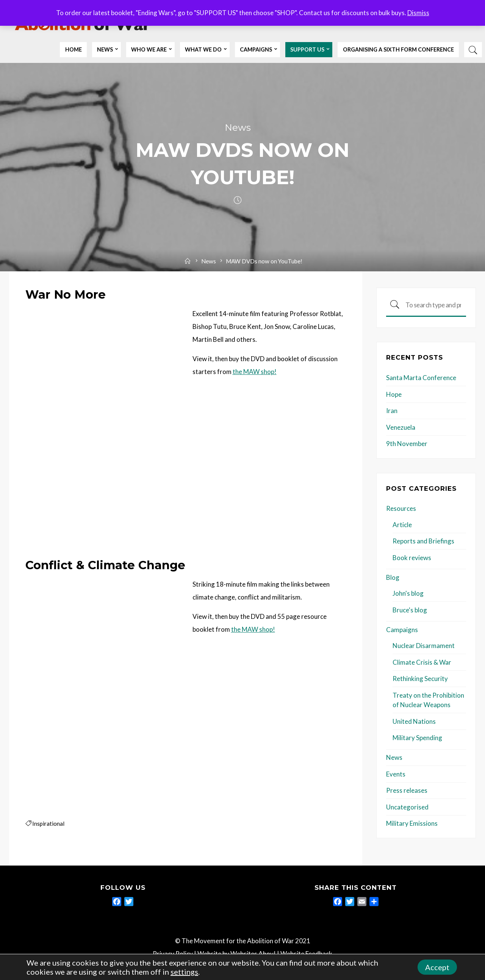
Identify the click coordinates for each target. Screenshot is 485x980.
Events (396, 774)
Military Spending (417, 738)
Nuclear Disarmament (424, 646)
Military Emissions (412, 824)
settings (184, 972)
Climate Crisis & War (422, 663)
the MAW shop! (254, 372)
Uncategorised (407, 807)
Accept (437, 967)
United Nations (414, 722)
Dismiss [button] (418, 13)
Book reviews (412, 558)
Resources (401, 509)
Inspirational (48, 823)
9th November (407, 444)
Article (402, 525)
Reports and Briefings (423, 541)
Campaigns (402, 630)
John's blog (408, 594)
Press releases (407, 791)
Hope (394, 395)
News (238, 128)
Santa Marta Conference (421, 378)
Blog (393, 578)
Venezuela (401, 428)
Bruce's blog (410, 610)
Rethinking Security (420, 679)
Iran (392, 411)
